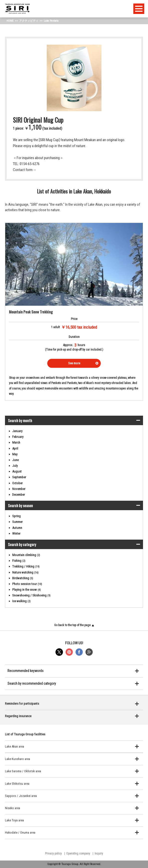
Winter (16, 533)
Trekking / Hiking (26, 566)
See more (74, 363)
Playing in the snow (26, 590)
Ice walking (21, 601)
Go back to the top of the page (74, 625)
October (17, 483)
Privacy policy (53, 854)
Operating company (78, 854)
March (16, 442)
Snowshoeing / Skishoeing (31, 595)
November (19, 489)
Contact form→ (25, 170)
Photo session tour (27, 584)
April (15, 448)
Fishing (19, 561)
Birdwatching (23, 578)
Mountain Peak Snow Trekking (31, 312)
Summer (17, 522)
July (15, 466)
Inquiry (99, 854)
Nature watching (25, 572)
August (17, 471)
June (15, 460)
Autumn (17, 528)
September (19, 477)
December (19, 495)
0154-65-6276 (30, 164)
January (17, 431)
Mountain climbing (26, 555)
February (18, 437)
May (15, 454)
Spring (16, 516)
